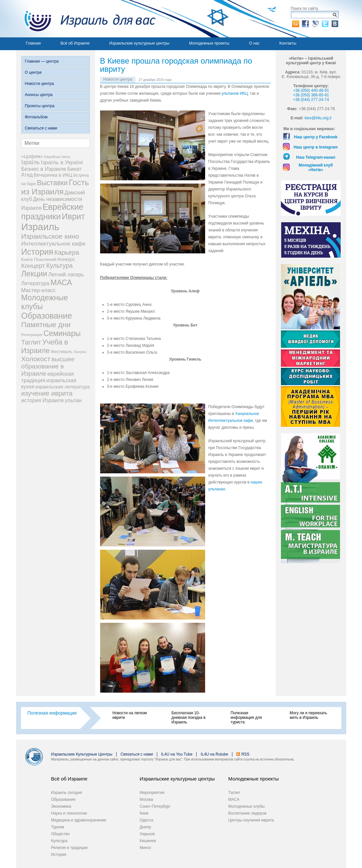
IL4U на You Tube (177, 754)
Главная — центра (42, 61)
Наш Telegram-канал (316, 157)
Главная (33, 43)
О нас (254, 43)
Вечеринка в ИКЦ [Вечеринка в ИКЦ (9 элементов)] (53, 175)
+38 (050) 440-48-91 (311, 90)
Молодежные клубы (247, 806)
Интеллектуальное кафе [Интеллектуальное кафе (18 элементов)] (53, 244)
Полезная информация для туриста (246, 718)
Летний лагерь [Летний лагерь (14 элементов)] (66, 274)
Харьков (147, 834)
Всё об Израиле (75, 43)
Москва (147, 799)
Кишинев (148, 841)
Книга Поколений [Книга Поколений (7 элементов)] (39, 259)
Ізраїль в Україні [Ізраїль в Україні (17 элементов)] (62, 162)
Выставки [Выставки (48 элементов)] (53, 183)
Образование (63, 799)
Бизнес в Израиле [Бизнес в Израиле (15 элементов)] (44, 169)
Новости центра (40, 84)
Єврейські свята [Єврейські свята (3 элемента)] (57, 157)
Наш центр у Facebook (316, 137)
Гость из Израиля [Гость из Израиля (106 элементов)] (55, 187)
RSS (245, 754)
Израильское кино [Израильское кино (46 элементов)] (50, 236)
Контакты (288, 43)
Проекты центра (40, 106)
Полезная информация (52, 713)
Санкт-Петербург (155, 806)
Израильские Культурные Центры (82, 754)
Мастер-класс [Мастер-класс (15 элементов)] (39, 290)
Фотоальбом (36, 117)
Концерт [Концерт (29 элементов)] (33, 266)
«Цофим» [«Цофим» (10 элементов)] (32, 156)
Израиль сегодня (67, 793)
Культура (59, 841)
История (59, 855)
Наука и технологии (69, 813)
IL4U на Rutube (214, 754)
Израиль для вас (86, 19)
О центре (33, 72)
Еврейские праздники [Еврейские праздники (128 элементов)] (53, 212)
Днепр (146, 827)
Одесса (147, 820)
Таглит (234, 793)
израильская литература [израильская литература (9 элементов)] (62, 387)
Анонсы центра (39, 95)
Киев (144, 813)
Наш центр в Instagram (316, 147)
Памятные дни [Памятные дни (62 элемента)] (46, 325)
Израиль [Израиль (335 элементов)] (40, 227)
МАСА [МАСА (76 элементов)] (61, 283)
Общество (61, 834)
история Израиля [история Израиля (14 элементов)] (43, 400)
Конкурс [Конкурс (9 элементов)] (66, 259)
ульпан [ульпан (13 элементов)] (73, 400)
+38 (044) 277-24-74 (311, 100)
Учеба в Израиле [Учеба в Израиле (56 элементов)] (45, 346)
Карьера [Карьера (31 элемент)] (67, 252)
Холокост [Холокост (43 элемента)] (36, 359)
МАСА (234, 799)
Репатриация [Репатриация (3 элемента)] (32, 335)
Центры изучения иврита (251, 820)
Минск (146, 848)
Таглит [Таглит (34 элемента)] (31, 342)
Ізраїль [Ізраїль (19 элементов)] (31, 162)
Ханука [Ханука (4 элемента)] (80, 352)
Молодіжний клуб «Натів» (316, 168)
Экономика (61, 806)
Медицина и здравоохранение (79, 820)
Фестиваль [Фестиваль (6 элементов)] (62, 352)
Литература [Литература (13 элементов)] (35, 283)
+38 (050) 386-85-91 (311, 95)
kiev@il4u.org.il (318, 118)
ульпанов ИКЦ (235, 93)
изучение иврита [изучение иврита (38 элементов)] (47, 393)
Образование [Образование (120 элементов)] (47, 316)
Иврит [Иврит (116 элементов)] (73, 216)
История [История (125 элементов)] (37, 252)
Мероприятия (152, 793)
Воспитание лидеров (247, 813)
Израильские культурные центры (139, 43)
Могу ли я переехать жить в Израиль (309, 715)
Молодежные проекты (209, 43)
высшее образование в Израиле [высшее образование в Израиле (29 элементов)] (48, 366)
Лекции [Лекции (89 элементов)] (34, 274)
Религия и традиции (69, 848)
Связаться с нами (41, 128)
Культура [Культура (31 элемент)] (60, 266)
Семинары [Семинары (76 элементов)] (62, 333)
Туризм (58, 827)
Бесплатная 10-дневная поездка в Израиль (189, 718)
